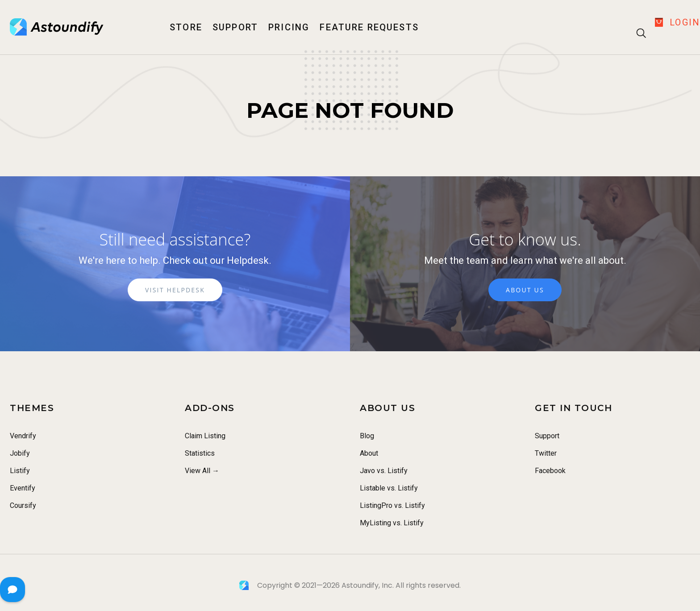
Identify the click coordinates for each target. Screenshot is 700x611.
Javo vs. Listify (384, 471)
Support (235, 27)
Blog (367, 436)
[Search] (639, 24)
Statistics (200, 453)
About (369, 453)
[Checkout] (659, 22)
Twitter (546, 453)
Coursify (23, 505)
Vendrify (23, 436)
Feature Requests (369, 27)
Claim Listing (205, 436)
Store (186, 27)
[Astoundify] (57, 27)
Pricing (289, 27)
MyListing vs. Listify (392, 523)
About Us (525, 291)
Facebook (550, 471)
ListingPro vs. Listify (392, 505)
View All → (202, 471)
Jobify (20, 453)
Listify (20, 471)
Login (685, 22)
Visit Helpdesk (175, 291)
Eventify (23, 488)
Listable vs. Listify (389, 488)
